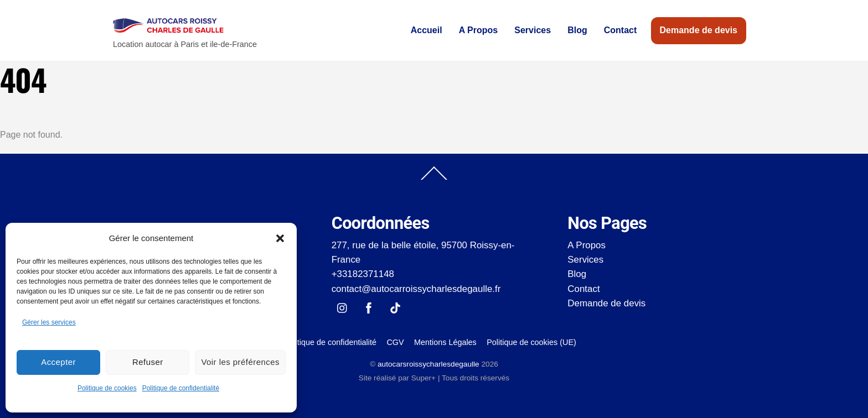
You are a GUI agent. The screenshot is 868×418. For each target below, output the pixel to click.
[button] (280, 238)
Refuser (148, 362)
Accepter (58, 362)
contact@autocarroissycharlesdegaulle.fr (416, 289)
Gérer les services (49, 322)
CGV (395, 342)
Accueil (427, 30)
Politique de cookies (107, 388)
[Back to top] (434, 179)
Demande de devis (699, 30)
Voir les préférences (240, 362)
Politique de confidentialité (181, 388)
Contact (621, 30)
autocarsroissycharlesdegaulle (428, 364)
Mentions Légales (445, 342)
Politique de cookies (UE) (531, 342)
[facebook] (369, 307)
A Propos (479, 30)
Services (533, 30)
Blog (577, 30)
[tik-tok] (395, 307)
